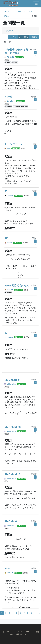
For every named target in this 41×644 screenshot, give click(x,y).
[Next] (35, 613)
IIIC (6, 238)
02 (6, 333)
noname (10, 290)
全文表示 (13, 37)
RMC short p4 (13, 380)
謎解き (7, 16)
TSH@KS (10, 57)
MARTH (10, 573)
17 (35, 480)
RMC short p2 (13, 474)
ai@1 (9, 148)
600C (8, 569)
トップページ (8, 632)
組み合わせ (8, 293)
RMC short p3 (13, 427)
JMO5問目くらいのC (17, 286)
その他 (7, 12)
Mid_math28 (12, 384)
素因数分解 (8, 107)
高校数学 (8, 63)
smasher (10, 195)
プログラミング (19, 12)
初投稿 (8, 97)
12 (35, 291)
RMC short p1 (13, 521)
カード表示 (23, 37)
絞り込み (9, 31)
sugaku (9, 243)
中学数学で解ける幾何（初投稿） (16, 51)
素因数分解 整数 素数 (20, 107)
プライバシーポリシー (25, 632)
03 (6, 191)
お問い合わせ (21, 634)
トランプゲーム (14, 144)
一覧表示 (34, 37)
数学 (31, 12)
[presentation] (21, 123)
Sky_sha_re (11, 101)
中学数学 (15, 63)
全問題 (34, 16)
